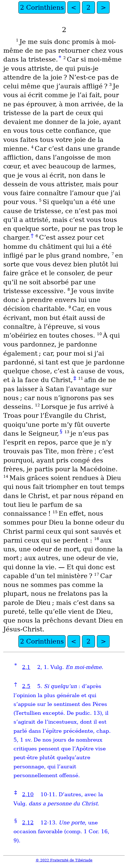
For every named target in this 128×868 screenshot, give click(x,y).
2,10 (28, 794)
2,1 (26, 667)
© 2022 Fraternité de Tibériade (64, 860)
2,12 (28, 823)
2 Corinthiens (42, 7)
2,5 (26, 686)
